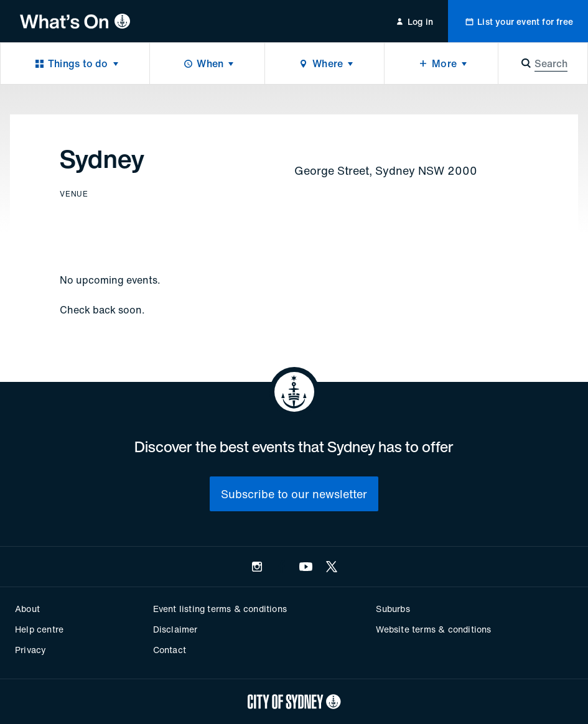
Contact (170, 650)
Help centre (39, 629)
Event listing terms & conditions (220, 609)
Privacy (30, 650)
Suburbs (393, 609)
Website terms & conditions (433, 629)
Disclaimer (175, 629)
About (27, 609)
